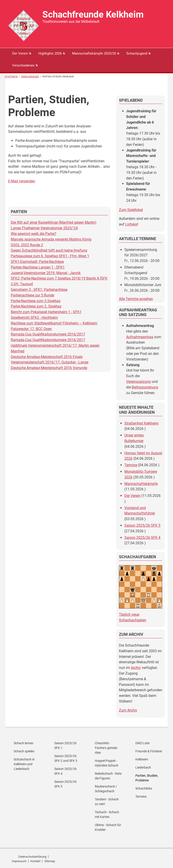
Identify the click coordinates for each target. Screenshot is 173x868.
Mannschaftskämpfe (141, 484)
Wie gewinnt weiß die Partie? (34, 234)
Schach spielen (24, 751)
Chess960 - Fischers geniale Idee (106, 748)
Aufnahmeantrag (140, 337)
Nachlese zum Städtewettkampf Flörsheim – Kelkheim (54, 323)
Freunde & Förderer (149, 751)
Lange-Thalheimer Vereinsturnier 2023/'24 (44, 228)
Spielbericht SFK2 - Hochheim (34, 318)
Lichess (131, 224)
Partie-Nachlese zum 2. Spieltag (36, 306)
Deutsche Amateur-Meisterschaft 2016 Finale (47, 357)
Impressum (19, 861)
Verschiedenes (30, 77)
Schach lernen (24, 743)
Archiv (136, 668)
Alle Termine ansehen (136, 299)
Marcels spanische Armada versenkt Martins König (51, 239)
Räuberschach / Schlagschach (106, 789)
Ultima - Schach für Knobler (108, 827)
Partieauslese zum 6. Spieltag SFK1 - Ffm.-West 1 (50, 256)
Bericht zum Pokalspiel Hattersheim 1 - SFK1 (46, 312)
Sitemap (50, 861)
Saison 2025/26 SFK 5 (142, 525)
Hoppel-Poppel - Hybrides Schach (107, 763)
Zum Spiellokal (131, 210)
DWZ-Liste (142, 743)
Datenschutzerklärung (32, 857)
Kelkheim (142, 759)
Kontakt (35, 861)
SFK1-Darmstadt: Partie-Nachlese (37, 262)
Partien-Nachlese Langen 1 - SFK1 (38, 267)
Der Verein (132, 496)
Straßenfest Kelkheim (141, 423)
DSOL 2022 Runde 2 (27, 245)
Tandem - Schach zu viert (107, 802)
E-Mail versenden (22, 181)
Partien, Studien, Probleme (147, 778)
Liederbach (143, 767)
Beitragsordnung (145, 387)
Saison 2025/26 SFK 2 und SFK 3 (66, 758)
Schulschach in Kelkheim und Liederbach (24, 764)
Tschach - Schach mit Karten (107, 814)
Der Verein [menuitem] (20, 55)
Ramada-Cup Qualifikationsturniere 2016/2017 (48, 334)
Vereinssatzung (138, 382)
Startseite (11, 77)
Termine (131, 465)
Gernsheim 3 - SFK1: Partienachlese (39, 290)
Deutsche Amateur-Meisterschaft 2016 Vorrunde (49, 368)
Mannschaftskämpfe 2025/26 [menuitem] (94, 55)
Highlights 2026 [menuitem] (50, 55)
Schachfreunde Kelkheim (93, 15)
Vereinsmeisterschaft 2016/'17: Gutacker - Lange (50, 362)
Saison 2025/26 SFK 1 (65, 745)
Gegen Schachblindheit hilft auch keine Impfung (49, 250)
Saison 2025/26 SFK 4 (142, 538)
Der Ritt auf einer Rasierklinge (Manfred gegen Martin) (54, 222)
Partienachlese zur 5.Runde (32, 295)
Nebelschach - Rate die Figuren (108, 776)
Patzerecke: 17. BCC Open (31, 329)
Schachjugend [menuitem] (137, 55)
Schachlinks (144, 788)
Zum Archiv (128, 710)
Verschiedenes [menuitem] (23, 67)
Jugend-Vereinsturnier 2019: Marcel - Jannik (46, 273)
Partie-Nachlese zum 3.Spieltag (36, 301)
